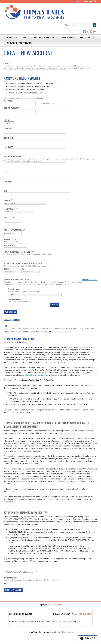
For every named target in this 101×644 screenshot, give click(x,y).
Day (23, 269)
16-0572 (87, 614)
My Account (86, 37)
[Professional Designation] (10, 233)
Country (7, 200)
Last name (8, 147)
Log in (80, 1)
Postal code (9, 217)
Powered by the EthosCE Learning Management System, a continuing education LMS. (88, 638)
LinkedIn (91, 31)
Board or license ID (16, 299)
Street (6, 172)
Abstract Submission (44, 37)
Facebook (84, 31)
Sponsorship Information (19, 43)
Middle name (9, 138)
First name (8, 129)
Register (89, 1)
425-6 (81, 614)
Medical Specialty (11, 239)
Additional (8, 182)
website (19, 622)
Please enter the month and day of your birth (23, 264)
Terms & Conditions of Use (21, 572)
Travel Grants (67, 37)
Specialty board (14, 289)
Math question (10, 578)
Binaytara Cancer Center (63, 622)
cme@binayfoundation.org (38, 375)
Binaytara (12, 37)
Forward (94, 31)
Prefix (6, 120)
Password (8, 101)
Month (6, 269)
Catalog (25, 37)
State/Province (10, 209)
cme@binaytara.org (65, 632)
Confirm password (11, 108)
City (5, 191)
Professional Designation (14, 230)
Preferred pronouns (12, 157)
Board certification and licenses (18, 280)
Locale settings (12, 320)
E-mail (6, 64)
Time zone (7, 326)
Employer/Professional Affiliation (18, 252)
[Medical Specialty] (10, 245)
